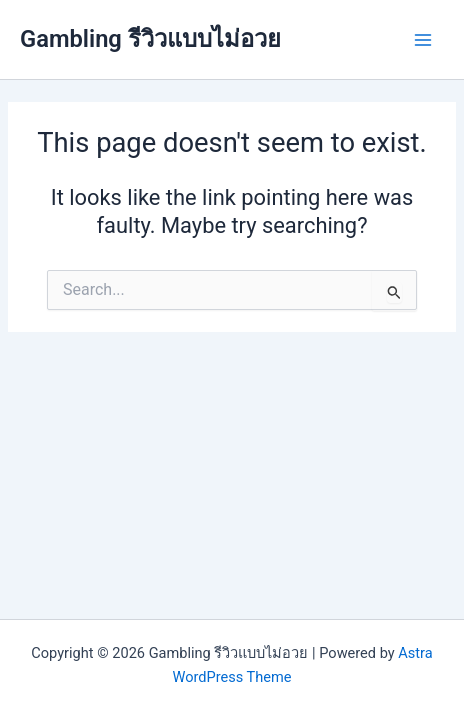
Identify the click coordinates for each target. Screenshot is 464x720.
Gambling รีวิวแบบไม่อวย (150, 39)
